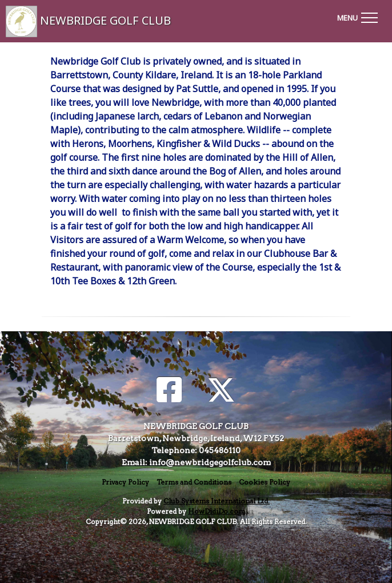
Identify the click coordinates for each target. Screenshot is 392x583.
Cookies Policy (265, 482)
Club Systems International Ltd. (217, 501)
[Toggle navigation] (357, 16)
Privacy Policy (125, 482)
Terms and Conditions (194, 482)
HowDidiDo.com (217, 511)
